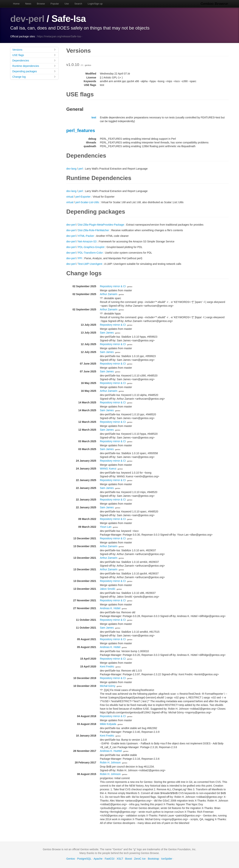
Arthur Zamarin (109, 294)
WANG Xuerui (108, 469)
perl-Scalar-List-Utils (87, 202)
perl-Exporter (83, 197)
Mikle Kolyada (108, 724)
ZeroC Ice (140, 859)
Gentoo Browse (215, 4)
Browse (41, 4)
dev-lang (71, 169)
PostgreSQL (84, 859)
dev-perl (28, 19)
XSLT (120, 859)
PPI (80, 258)
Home (16, 4)
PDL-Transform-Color (90, 253)
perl (81, 169)
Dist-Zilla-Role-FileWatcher (93, 230)
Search (78, 4)
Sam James (107, 333)
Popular (55, 4)
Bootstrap (153, 859)
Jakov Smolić (108, 589)
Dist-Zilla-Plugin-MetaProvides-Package (101, 225)
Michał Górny (108, 686)
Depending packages (34, 71)
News (28, 4)
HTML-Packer (86, 236)
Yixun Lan (106, 527)
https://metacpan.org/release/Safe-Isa (59, 36)
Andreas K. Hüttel (110, 608)
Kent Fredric (107, 666)
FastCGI (110, 859)
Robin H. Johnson (110, 762)
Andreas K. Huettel (111, 751)
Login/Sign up (95, 4)
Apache (98, 859)
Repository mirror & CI (113, 286)
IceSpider (167, 859)
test (94, 117)
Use (67, 4)
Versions (34, 50)
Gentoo (71, 859)
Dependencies (34, 60)
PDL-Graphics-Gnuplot (91, 247)
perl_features (81, 130)
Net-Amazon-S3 (87, 241)
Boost (129, 859)
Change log (34, 77)
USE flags (34, 55)
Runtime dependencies (34, 66)
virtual (70, 197)
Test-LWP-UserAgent (90, 264)
